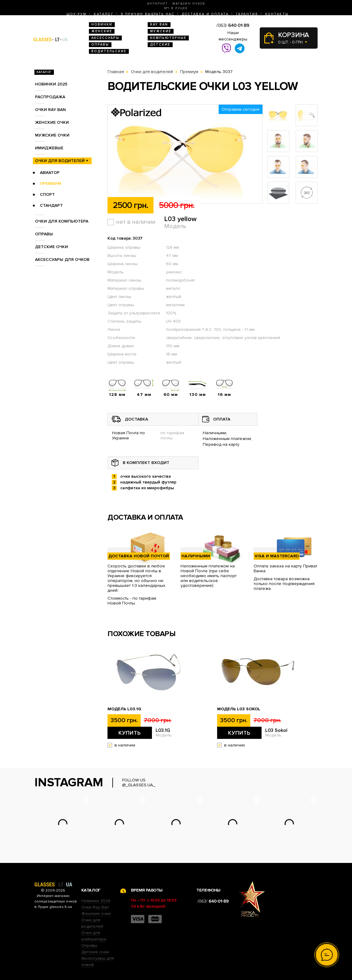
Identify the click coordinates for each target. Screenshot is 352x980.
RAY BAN (159, 24)
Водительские (109, 51)
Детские (160, 45)
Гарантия (247, 14)
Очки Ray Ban (95, 907)
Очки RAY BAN (50, 110)
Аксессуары (105, 38)
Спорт (47, 194)
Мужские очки (52, 135)
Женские (102, 31)
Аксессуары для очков (62, 260)
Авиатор (50, 173)
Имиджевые (49, 148)
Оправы (100, 45)
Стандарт (51, 205)
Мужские (161, 31)
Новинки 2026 (96, 901)
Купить (130, 733)
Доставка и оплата (205, 14)
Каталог (104, 14)
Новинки (102, 24)
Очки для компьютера (62, 221)
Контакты (277, 14)
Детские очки (51, 247)
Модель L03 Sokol (239, 709)
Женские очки (52, 122)
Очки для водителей (60, 161)
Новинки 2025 (51, 84)
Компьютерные (168, 38)
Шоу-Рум (77, 14)
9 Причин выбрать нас (148, 14)
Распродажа (50, 97)
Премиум (51, 184)
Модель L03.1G (124, 709)
